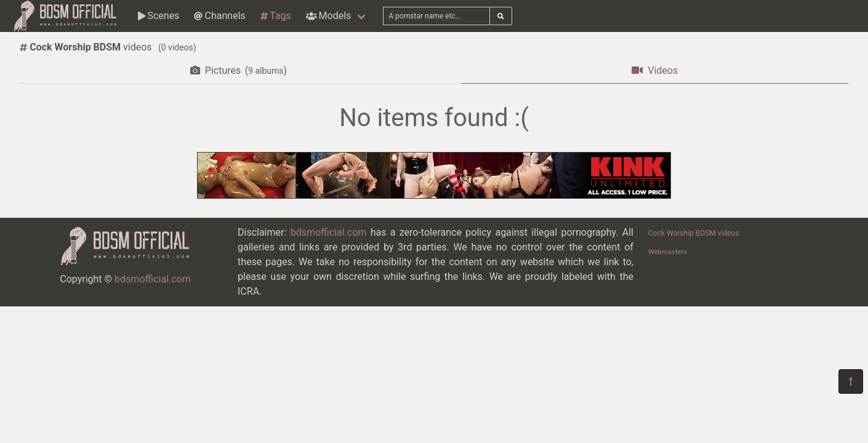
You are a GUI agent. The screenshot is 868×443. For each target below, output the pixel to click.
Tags (276, 16)
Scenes (159, 16)
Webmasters (668, 252)
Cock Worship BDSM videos (694, 233)
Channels (219, 16)
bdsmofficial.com (153, 279)
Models (328, 16)
